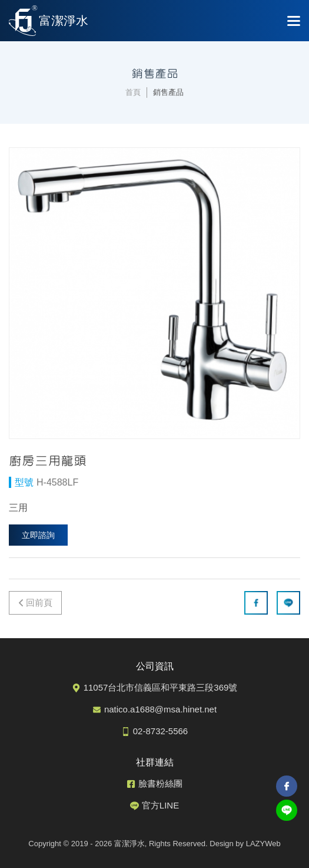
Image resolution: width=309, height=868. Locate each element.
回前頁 (39, 603)
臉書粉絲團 (160, 783)
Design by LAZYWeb (245, 844)
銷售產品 (168, 92)
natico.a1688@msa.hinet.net (160, 709)
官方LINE (160, 805)
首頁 (133, 92)
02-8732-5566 (160, 731)
